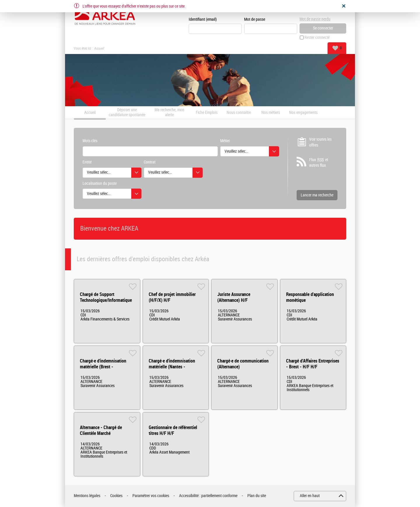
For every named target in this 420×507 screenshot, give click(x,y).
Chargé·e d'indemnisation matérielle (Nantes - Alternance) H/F (172, 367)
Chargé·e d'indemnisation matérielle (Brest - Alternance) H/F (103, 367)
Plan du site (257, 496)
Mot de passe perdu (315, 19)
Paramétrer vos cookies (151, 496)
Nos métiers (271, 113)
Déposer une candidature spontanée (127, 113)
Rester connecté (317, 38)
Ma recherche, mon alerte (169, 113)
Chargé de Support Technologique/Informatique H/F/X (106, 300)
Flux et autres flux (319, 163)
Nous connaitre (239, 113)
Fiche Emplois (207, 113)
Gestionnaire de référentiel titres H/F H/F (173, 430)
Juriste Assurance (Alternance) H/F (234, 297)
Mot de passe (255, 19)
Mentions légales (87, 496)
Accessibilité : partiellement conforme (208, 496)
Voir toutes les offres (320, 142)
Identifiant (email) (203, 19)
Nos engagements (303, 113)
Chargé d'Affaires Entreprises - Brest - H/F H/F (313, 364)
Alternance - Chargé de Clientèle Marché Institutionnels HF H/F (101, 433)
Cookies (116, 496)
